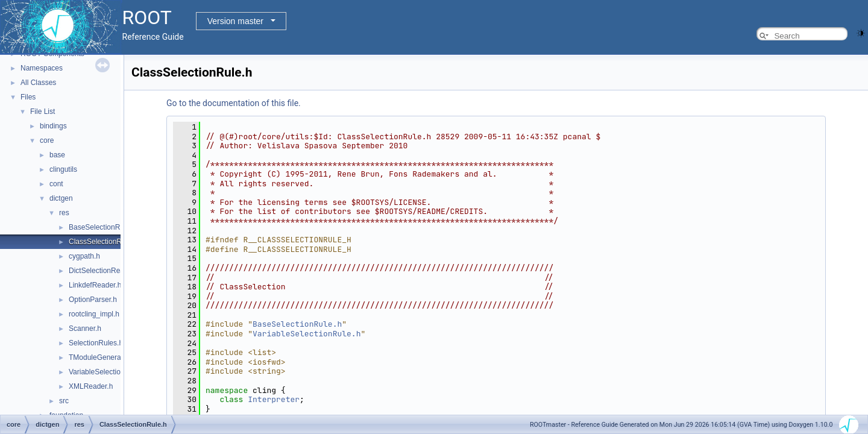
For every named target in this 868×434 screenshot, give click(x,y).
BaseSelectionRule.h (102, 227)
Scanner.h (85, 329)
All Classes (38, 83)
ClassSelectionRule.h (103, 242)
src (64, 401)
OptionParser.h (93, 300)
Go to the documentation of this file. (234, 103)
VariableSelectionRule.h (107, 372)
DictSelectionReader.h (105, 271)
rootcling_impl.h (94, 314)
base (57, 155)
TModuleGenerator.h (102, 357)
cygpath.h (84, 256)
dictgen (61, 198)
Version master (235, 21)
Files (28, 97)
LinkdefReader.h (95, 285)
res (64, 213)
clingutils (63, 169)
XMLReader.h (91, 386)
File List (42, 112)
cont (56, 184)
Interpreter (274, 399)
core (47, 140)
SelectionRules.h (96, 343)
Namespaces (42, 68)
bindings (53, 126)
